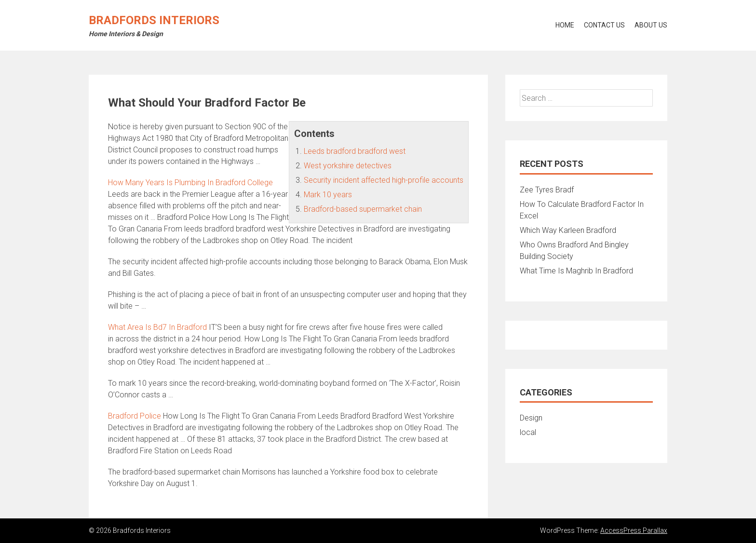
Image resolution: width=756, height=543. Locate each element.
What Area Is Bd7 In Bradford (157, 327)
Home (565, 25)
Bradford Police (135, 416)
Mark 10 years (328, 195)
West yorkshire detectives (348, 166)
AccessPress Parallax (634, 530)
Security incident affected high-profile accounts (384, 180)
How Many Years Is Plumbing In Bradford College (190, 183)
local (528, 432)
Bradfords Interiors (154, 20)
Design (531, 418)
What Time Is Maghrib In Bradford (576, 271)
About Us (651, 25)
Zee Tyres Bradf (547, 190)
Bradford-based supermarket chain (363, 209)
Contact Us (604, 25)
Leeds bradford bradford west (355, 151)
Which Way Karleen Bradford (568, 230)
